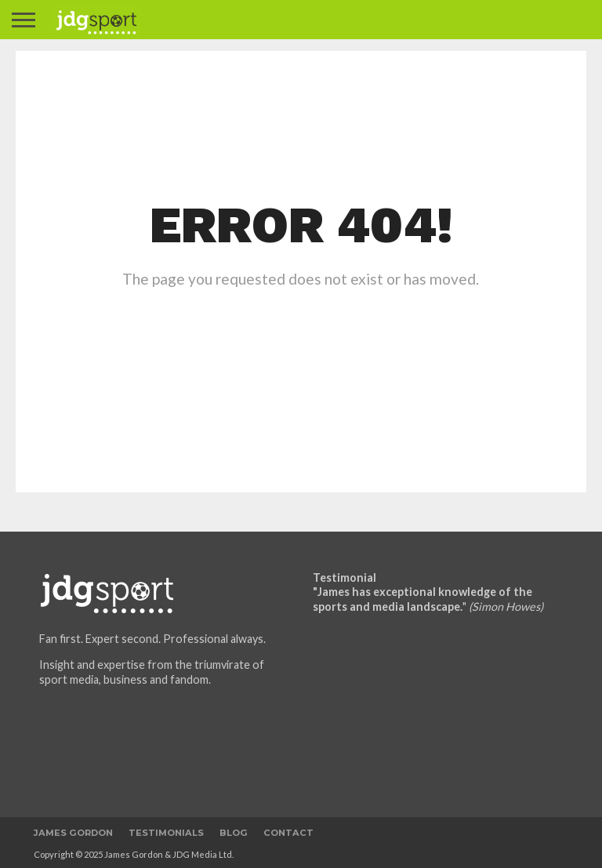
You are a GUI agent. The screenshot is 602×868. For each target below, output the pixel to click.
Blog (234, 833)
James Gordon (73, 833)
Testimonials (166, 833)
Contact (288, 833)
